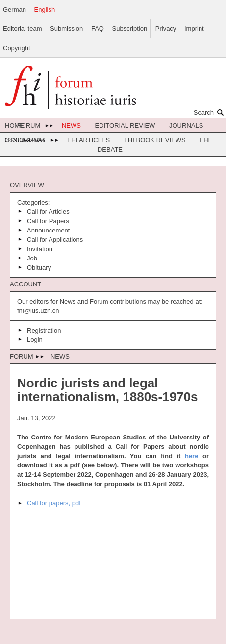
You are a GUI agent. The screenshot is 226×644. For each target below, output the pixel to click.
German (14, 10)
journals (186, 125)
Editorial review (125, 125)
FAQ (98, 29)
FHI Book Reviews (155, 140)
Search (210, 112)
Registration (44, 330)
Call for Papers (48, 221)
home (14, 125)
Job (32, 258)
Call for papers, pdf (54, 503)
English (45, 10)
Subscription (130, 29)
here (191, 456)
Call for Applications (55, 240)
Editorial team (22, 29)
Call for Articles (48, 212)
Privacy (166, 29)
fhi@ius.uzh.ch (38, 311)
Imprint (194, 29)
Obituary (39, 268)
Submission (66, 29)
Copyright (17, 48)
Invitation (40, 249)
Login (35, 340)
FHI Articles (88, 140)
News (71, 125)
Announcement (48, 230)
